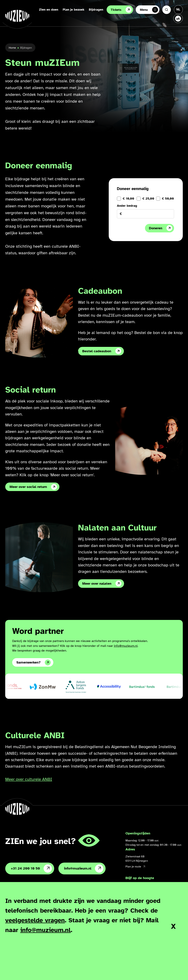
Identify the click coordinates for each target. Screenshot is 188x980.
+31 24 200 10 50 (31, 868)
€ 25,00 (148, 199)
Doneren (161, 228)
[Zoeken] (167, 10)
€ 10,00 (128, 199)
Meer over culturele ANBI (29, 779)
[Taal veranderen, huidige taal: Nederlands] (178, 9)
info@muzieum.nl (126, 646)
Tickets (121, 10)
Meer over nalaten (102, 583)
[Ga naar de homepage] (17, 16)
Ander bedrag (127, 206)
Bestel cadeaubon (102, 351)
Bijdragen (96, 10)
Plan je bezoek (74, 10)
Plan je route (135, 867)
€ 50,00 (168, 199)
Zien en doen (49, 10)
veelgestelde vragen (35, 920)
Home (12, 48)
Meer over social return (33, 487)
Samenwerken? (34, 662)
